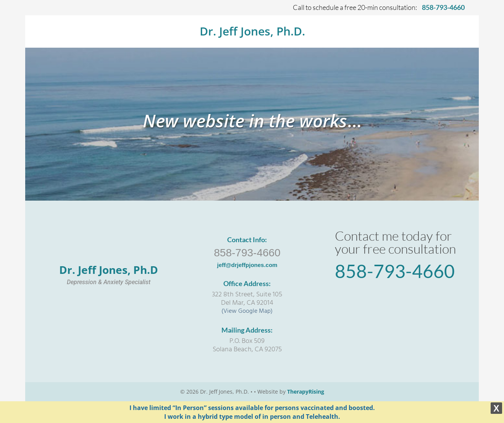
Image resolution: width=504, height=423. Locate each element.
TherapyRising (306, 392)
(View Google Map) (247, 311)
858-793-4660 (247, 253)
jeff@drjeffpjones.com (247, 265)
